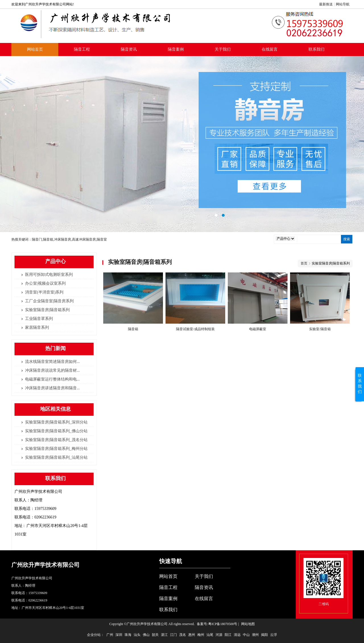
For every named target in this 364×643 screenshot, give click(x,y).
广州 (110, 635)
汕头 (137, 635)
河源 (219, 635)
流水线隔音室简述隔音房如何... (52, 362)
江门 (173, 635)
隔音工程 (82, 49)
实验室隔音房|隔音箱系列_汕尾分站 (56, 457)
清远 (237, 635)
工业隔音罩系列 (39, 319)
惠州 (192, 635)
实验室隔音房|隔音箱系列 (47, 310)
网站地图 (248, 624)
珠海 (128, 635)
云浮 (274, 635)
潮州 (255, 635)
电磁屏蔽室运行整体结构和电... (52, 379)
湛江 (164, 635)
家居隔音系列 (37, 327)
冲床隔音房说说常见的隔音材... (52, 370)
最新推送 (326, 4)
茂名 (183, 635)
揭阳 (264, 635)
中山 (246, 635)
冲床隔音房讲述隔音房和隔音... (52, 388)
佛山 (146, 635)
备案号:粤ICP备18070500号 (217, 624)
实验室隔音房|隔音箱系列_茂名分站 (56, 440)
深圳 (119, 635)
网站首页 (35, 49)
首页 (304, 263)
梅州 (201, 635)
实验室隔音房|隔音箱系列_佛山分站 (56, 431)
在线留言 (270, 49)
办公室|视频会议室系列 (45, 283)
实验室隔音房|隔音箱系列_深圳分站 (56, 422)
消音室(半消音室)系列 (44, 292)
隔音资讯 (129, 49)
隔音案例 (176, 49)
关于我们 (223, 49)
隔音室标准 (182, 144)
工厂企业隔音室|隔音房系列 (49, 301)
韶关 (155, 635)
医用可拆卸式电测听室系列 (49, 275)
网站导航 (343, 4)
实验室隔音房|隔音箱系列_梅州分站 (56, 449)
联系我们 (317, 49)
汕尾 (210, 635)
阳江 (228, 635)
